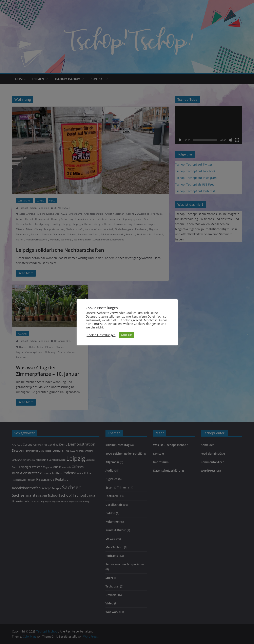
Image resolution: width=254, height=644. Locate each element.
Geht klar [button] (126, 335)
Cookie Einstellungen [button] (101, 335)
